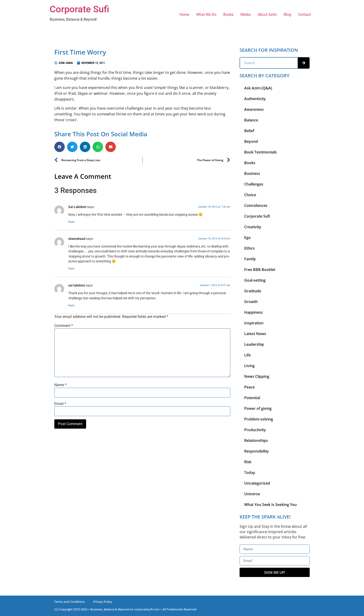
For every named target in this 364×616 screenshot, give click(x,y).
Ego (247, 238)
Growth (251, 302)
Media (246, 15)
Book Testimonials (260, 152)
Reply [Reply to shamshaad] (71, 269)
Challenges (254, 184)
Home (184, 15)
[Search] (304, 63)
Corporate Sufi (79, 9)
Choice (250, 195)
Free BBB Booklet (260, 270)
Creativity (253, 227)
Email (60, 404)
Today (250, 473)
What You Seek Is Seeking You (270, 505)
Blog (287, 15)
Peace (249, 387)
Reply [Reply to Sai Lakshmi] (71, 222)
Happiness (253, 312)
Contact (304, 15)
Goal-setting (255, 280)
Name (60, 385)
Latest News (255, 334)
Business (252, 173)
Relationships (256, 440)
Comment (64, 326)
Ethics (249, 248)
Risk (248, 462)
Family (250, 259)
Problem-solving (259, 419)
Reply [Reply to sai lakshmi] (71, 305)
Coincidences (256, 205)
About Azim (267, 15)
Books (228, 15)
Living (249, 366)
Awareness (254, 109)
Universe (252, 494)
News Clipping (257, 376)
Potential (252, 398)
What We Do (206, 15)
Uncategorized (257, 483)
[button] (60, 147)
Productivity (255, 430)
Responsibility (257, 451)
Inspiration (254, 323)
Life (247, 355)
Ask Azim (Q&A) (258, 88)
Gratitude (253, 291)
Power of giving (258, 408)
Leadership (254, 344)
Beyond (251, 141)
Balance (251, 120)
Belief (249, 131)
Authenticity (255, 99)
